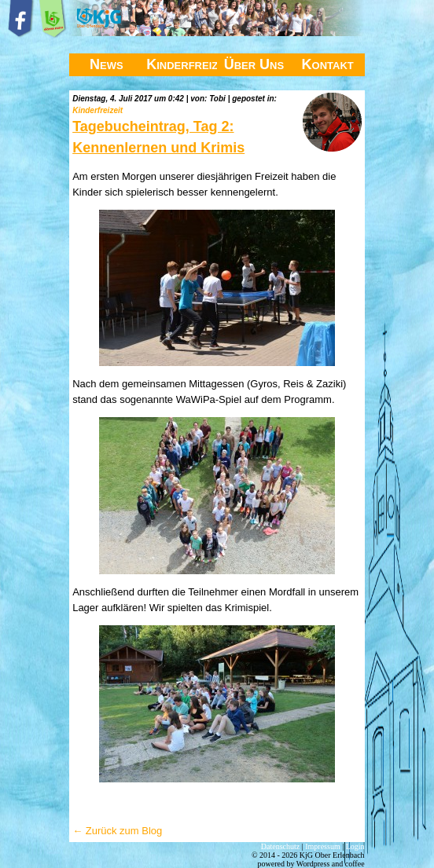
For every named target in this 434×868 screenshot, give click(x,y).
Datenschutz (280, 846)
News (107, 64)
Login (355, 846)
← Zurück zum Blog (117, 831)
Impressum (322, 846)
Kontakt (328, 64)
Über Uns (254, 64)
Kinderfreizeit (182, 64)
